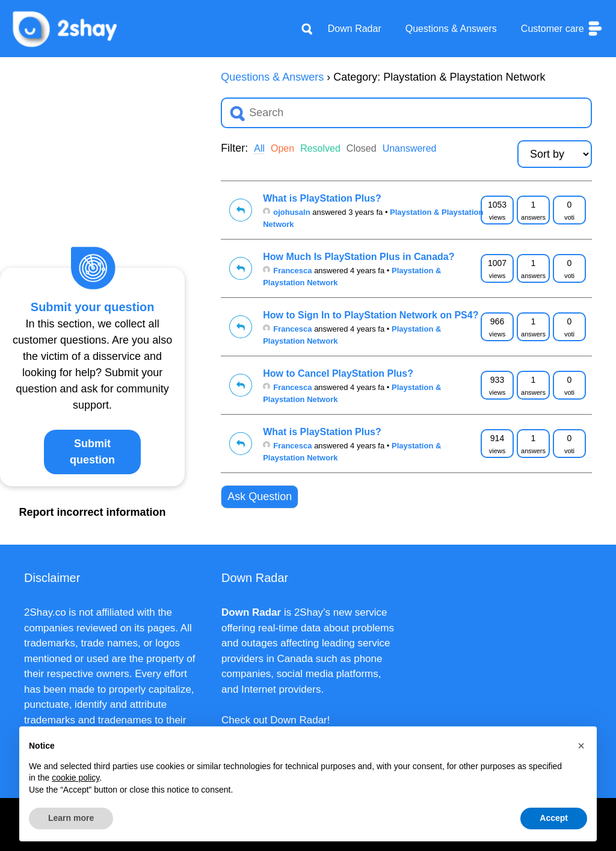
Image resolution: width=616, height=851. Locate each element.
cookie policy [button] (75, 778)
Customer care (562, 29)
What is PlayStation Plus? (322, 198)
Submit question (92, 452)
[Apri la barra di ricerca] (307, 29)
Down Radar (355, 29)
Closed (362, 148)
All (259, 148)
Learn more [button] (71, 818)
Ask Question (260, 497)
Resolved (320, 148)
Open (282, 148)
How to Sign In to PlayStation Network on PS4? (371, 315)
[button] (581, 746)
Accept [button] (554, 818)
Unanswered (410, 148)
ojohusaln (286, 212)
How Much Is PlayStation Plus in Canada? (359, 257)
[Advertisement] (92, 144)
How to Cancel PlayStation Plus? (338, 373)
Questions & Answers (451, 29)
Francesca (287, 271)
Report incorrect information (93, 512)
